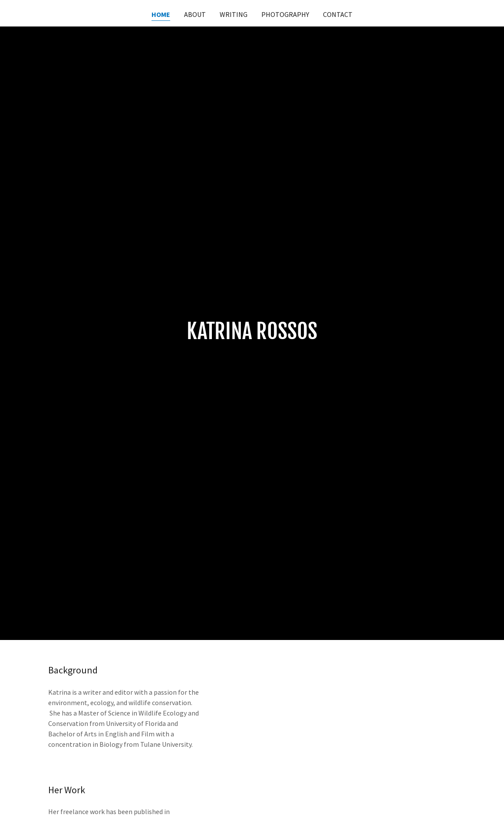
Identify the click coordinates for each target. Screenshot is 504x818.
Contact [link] (338, 14)
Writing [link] (234, 14)
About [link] (195, 14)
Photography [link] (285, 14)
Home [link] (161, 14)
